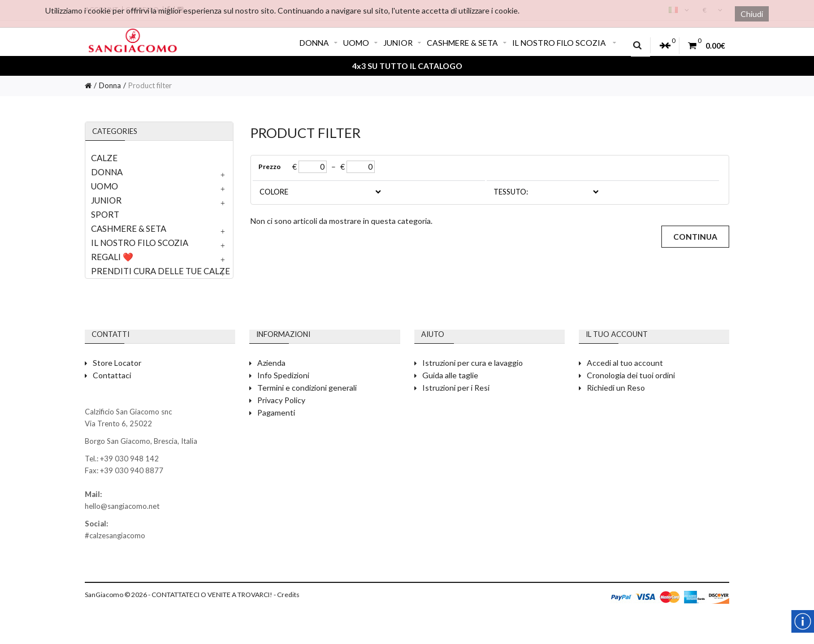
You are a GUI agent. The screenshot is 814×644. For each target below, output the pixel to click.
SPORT (105, 214)
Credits (288, 595)
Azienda (271, 363)
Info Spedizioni (283, 375)
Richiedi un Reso (616, 388)
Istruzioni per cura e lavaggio (473, 363)
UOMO (360, 43)
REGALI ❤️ (112, 257)
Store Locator (117, 363)
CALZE (104, 158)
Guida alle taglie (450, 375)
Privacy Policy (281, 400)
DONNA (319, 43)
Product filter (150, 85)
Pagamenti (276, 412)
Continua (695, 237)
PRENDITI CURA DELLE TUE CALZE (161, 271)
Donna (110, 85)
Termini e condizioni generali (307, 388)
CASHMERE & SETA (467, 43)
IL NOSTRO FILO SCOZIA (564, 43)
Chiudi (752, 14)
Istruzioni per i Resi (456, 388)
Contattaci (112, 375)
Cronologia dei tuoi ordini (631, 375)
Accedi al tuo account (625, 363)
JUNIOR (402, 43)
